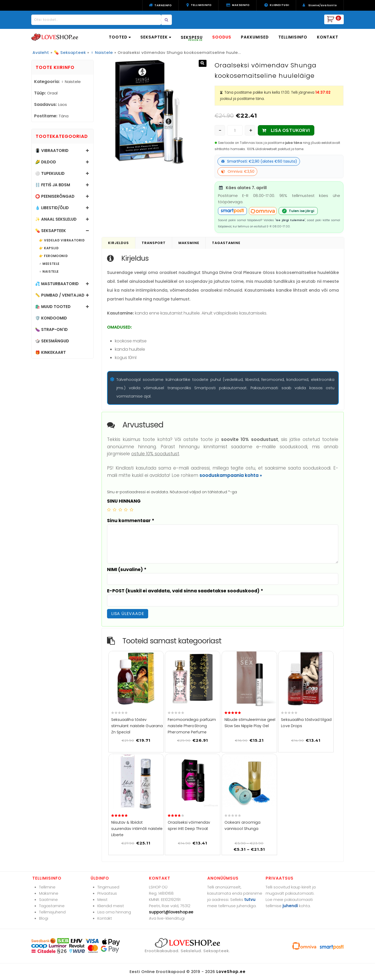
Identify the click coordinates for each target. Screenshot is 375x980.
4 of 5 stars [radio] (126, 510)
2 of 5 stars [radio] (115, 510)
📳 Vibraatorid (52, 150)
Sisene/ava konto (323, 5)
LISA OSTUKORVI (290, 130)
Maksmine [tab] (189, 243)
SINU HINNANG (124, 501)
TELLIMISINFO (293, 37)
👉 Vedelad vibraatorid (62, 240)
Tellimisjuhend (52, 912)
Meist (102, 899)
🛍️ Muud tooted (53, 307)
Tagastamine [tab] (226, 243)
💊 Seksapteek (70, 52)
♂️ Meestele (49, 264)
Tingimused (108, 887)
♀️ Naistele (102, 52)
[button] (203, 63)
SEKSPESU (192, 38)
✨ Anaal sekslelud (56, 219)
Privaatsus (107, 893)
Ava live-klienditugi (167, 918)
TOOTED (120, 37)
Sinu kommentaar (131, 521)
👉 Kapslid (49, 248)
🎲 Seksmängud (52, 341)
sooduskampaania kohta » (231, 475)
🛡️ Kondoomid (51, 318)
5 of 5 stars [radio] (132, 510)
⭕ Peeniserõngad (55, 196)
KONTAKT (328, 37)
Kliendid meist (111, 906)
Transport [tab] (154, 243)
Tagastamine (52, 906)
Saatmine (48, 899)
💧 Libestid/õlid (52, 208)
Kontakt (105, 918)
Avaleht (41, 52)
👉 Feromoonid (53, 256)
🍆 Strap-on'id (51, 329)
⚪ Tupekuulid (50, 173)
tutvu (250, 899)
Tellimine (47, 887)
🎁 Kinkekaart (51, 352)
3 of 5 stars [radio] (120, 510)
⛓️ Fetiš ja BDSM (53, 185)
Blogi (44, 918)
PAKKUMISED (255, 37)
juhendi (290, 906)
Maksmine (49, 893)
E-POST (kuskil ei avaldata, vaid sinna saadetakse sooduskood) (185, 591)
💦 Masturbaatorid (57, 284)
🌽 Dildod (46, 162)
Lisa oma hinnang (114, 912)
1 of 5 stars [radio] (109, 510)
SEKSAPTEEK (156, 37)
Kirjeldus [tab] (118, 243)
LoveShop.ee (231, 972)
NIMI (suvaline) (127, 569)
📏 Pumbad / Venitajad (60, 295)
